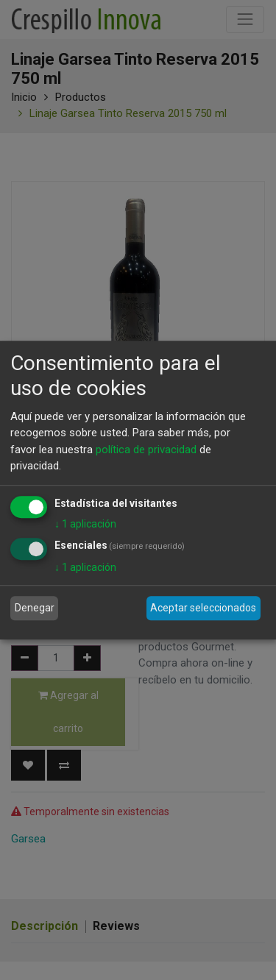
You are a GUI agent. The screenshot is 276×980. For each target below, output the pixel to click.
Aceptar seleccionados (203, 608)
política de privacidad (146, 450)
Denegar (35, 608)
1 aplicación (85, 524)
